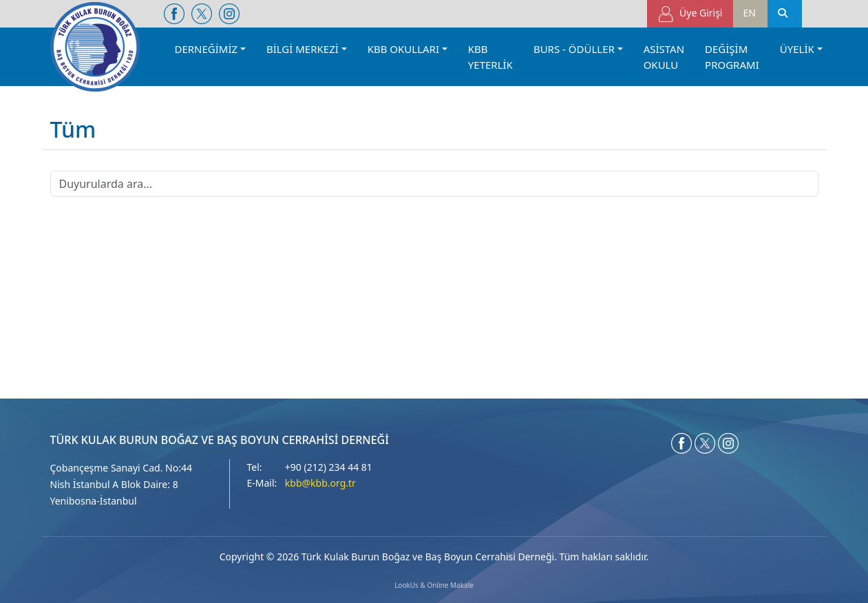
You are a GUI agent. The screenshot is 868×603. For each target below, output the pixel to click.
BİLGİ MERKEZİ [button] (303, 49)
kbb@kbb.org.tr (320, 483)
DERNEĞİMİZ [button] (207, 49)
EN (750, 13)
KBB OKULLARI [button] (403, 49)
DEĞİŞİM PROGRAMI (732, 57)
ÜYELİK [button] (797, 49)
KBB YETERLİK (490, 57)
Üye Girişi (690, 14)
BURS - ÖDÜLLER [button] (574, 49)
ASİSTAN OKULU (664, 57)
